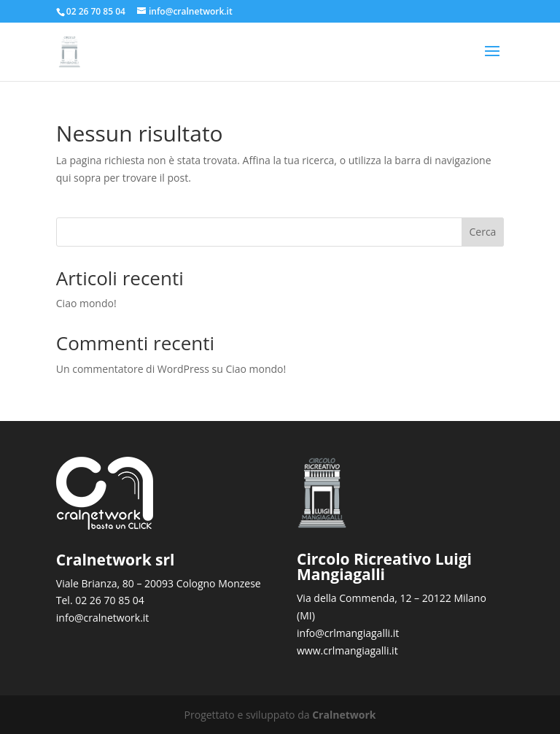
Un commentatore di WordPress (133, 369)
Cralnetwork (344, 715)
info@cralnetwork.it (103, 618)
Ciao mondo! (86, 303)
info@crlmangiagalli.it (348, 633)
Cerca (483, 232)
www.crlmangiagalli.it (347, 650)
